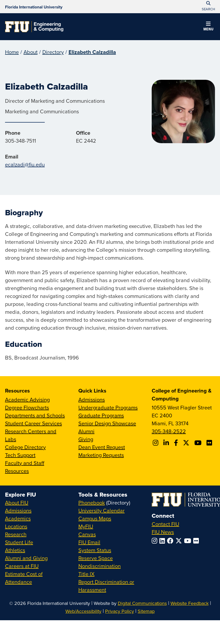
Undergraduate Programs (108, 407)
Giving (86, 439)
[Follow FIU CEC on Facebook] (177, 443)
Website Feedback (190, 603)
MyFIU (86, 526)
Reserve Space (96, 558)
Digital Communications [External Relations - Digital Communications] (142, 603)
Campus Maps (95, 518)
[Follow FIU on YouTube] (189, 541)
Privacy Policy (120, 611)
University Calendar (102, 510)
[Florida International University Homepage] (34, 7)
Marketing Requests (101, 455)
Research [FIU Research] (16, 534)
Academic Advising (27, 400)
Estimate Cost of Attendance (24, 578)
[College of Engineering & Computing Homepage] (34, 27)
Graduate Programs (101, 415)
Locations (16, 526)
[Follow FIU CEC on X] (187, 443)
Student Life (19, 542)
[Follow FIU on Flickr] (197, 541)
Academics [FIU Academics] (18, 518)
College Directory (25, 447)
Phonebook (92, 503)
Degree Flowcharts (27, 407)
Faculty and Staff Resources (25, 467)
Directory (53, 52)
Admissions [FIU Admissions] (18, 510)
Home (12, 52)
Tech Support (20, 455)
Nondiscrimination (100, 566)
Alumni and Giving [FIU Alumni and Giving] (26, 558)
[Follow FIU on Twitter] (180, 541)
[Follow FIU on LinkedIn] (163, 541)
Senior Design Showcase (107, 423)
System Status (95, 550)
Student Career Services (33, 423)
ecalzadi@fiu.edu (25, 164)
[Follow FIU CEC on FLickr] (210, 443)
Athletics (15, 550)
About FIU (17, 503)
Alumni (86, 431)
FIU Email (89, 542)
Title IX (86, 574)
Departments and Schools (35, 415)
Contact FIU (165, 524)
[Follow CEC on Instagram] (156, 443)
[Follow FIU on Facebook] (171, 541)
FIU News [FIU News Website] (163, 532)
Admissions (92, 400)
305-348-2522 (169, 431)
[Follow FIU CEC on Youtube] (199, 443)
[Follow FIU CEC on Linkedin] (167, 443)
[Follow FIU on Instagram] (156, 541)
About (31, 52)
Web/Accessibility (83, 611)
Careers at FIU (22, 566)
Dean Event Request (102, 447)
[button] (208, 27)
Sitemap (146, 611)
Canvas (87, 534)
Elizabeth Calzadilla (92, 52)
